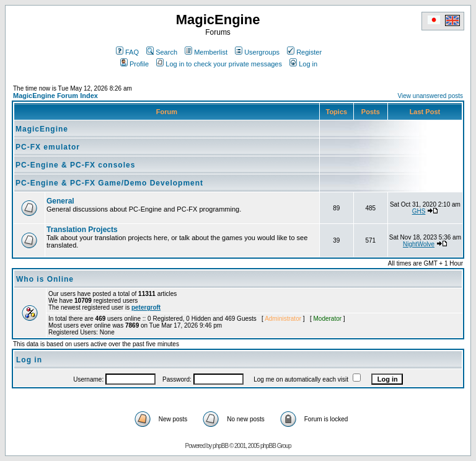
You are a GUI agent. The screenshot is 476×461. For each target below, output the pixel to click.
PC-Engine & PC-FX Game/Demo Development (109, 183)
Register (304, 52)
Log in (303, 64)
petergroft (146, 307)
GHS (419, 211)
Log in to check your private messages (219, 64)
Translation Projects (82, 230)
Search (162, 52)
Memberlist (206, 52)
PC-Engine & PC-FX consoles (75, 165)
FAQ (127, 52)
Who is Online (45, 279)
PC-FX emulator (48, 147)
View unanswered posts (430, 96)
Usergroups (257, 52)
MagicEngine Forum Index (55, 96)
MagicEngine (42, 129)
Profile (134, 64)
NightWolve (419, 244)
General (60, 201)
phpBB (220, 446)
